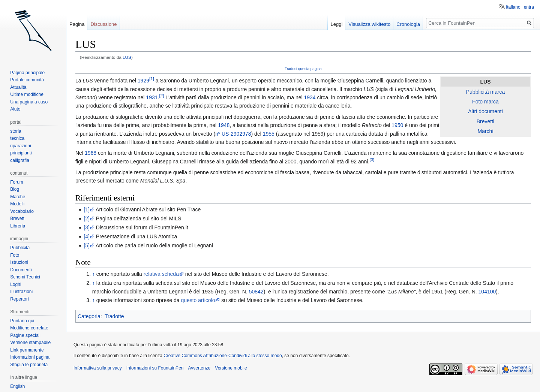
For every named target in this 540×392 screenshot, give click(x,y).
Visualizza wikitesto (369, 24)
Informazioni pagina (30, 357)
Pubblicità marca (486, 92)
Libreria (18, 226)
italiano (513, 7)
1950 (397, 125)
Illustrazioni (21, 292)
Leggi (337, 24)
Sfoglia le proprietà (29, 365)
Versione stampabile (30, 343)
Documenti (21, 270)
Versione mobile (231, 368)
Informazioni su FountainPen (155, 368)
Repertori (19, 299)
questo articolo (198, 300)
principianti (21, 153)
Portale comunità (27, 80)
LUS (127, 57)
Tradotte (114, 316)
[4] (87, 236)
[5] (87, 245)
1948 (224, 125)
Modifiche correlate (29, 328)
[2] (161, 95)
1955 (269, 134)
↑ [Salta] (94, 274)
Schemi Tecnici (25, 277)
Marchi (485, 131)
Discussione (103, 24)
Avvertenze (199, 368)
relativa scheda (161, 274)
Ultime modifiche (27, 94)
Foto (15, 255)
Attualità (18, 87)
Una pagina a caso (29, 102)
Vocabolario (22, 211)
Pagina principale (27, 73)
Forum (17, 182)
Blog (15, 189)
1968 (91, 153)
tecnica (17, 138)
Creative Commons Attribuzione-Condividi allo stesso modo (223, 356)
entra (529, 7)
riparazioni (20, 146)
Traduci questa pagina (303, 69)
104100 (487, 292)
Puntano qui (22, 321)
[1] (152, 79)
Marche (18, 197)
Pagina (77, 24)
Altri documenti (485, 111)
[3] (372, 159)
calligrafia (20, 160)
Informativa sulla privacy (98, 368)
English (17, 386)
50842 (256, 292)
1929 (143, 81)
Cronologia (408, 24)
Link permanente (27, 350)
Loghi (16, 284)
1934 (310, 97)
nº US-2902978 (233, 134)
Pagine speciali (25, 335)
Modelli (17, 204)
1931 (152, 97)
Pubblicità (20, 248)
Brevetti (485, 121)
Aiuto (15, 109)
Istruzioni (19, 262)
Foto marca (485, 102)
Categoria (89, 316)
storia (16, 131)
